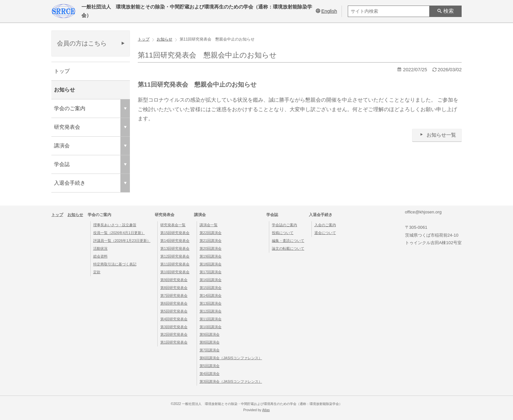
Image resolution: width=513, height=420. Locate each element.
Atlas (266, 410)
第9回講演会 (210, 334)
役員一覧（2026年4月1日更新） (119, 233)
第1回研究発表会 (174, 342)
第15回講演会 (211, 288)
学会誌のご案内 (284, 225)
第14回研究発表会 (175, 241)
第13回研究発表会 (175, 248)
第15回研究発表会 (175, 233)
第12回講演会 (211, 311)
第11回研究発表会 (175, 264)
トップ (62, 71)
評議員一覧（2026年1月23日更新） (122, 241)
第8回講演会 (210, 342)
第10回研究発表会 (175, 272)
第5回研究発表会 (174, 311)
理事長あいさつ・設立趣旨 (115, 225)
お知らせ (64, 90)
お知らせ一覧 (437, 135)
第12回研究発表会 (175, 256)
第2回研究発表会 (174, 334)
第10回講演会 (211, 327)
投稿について (283, 233)
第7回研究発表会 (174, 295)
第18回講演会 (211, 264)
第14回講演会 (211, 295)
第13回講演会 (211, 303)
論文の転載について (288, 248)
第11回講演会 (211, 319)
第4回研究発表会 (174, 319)
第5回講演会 (210, 366)
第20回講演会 (211, 248)
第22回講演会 (211, 233)
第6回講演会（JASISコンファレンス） (231, 358)
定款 (97, 272)
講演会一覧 (209, 225)
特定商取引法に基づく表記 (115, 264)
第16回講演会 (211, 280)
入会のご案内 (325, 225)
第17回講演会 (211, 272)
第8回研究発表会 (174, 288)
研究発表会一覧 (173, 225)
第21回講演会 (211, 241)
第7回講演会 (210, 350)
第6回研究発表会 (174, 303)
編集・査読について (288, 241)
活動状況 (100, 248)
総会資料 (100, 256)
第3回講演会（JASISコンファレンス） (231, 381)
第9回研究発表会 (174, 280)
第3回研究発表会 (174, 327)
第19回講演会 (211, 256)
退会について (325, 233)
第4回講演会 (210, 374)
